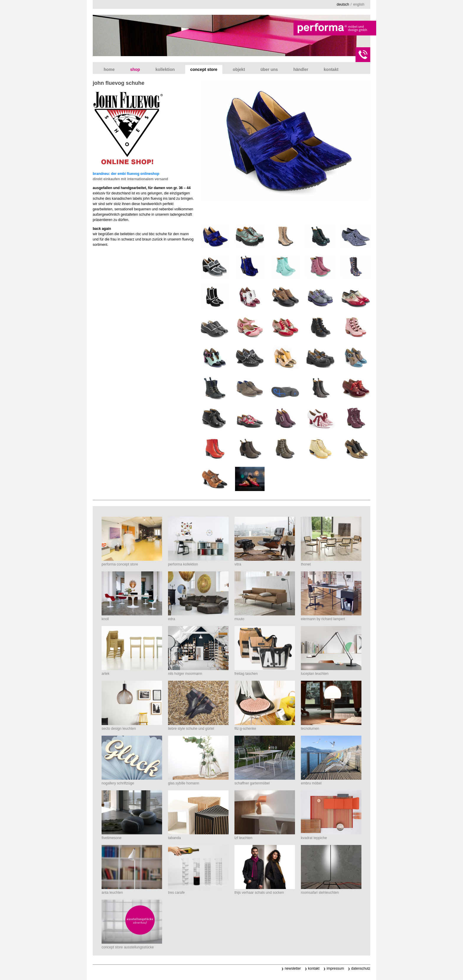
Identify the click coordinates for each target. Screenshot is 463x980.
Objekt (239, 69)
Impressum (335, 968)
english (359, 4)
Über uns (269, 69)
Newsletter (293, 968)
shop (135, 69)
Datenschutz (361, 968)
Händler (301, 69)
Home (109, 69)
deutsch (343, 4)
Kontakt (331, 69)
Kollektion (165, 69)
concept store (204, 69)
